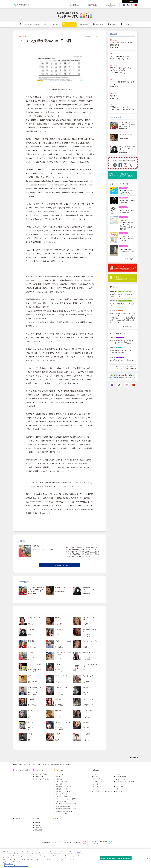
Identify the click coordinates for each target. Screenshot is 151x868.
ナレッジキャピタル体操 (41, 779)
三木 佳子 (58, 664)
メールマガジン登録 (73, 842)
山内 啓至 (58, 711)
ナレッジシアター (120, 777)
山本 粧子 (31, 629)
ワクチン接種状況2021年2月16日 (63, 765)
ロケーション (38, 828)
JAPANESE (87, 37)
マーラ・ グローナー (62, 676)
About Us (113, 24)
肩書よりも (114, 96)
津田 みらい (86, 687)
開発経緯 (37, 825)
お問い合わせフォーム (49, 842)
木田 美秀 (86, 722)
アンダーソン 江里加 (35, 664)
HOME (15, 765)
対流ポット (58, 779)
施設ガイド (99, 24)
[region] (75, 858)
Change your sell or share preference (16, 866)
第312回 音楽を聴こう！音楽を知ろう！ (122, 361)
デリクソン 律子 (88, 711)
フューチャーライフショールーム (102, 791)
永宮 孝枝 (58, 699)
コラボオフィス (119, 786)
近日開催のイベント (61, 789)
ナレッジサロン (97, 789)
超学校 (57, 777)
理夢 (30, 676)
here (78, 852)
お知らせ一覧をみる (129, 326)
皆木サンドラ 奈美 (34, 618)
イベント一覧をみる (129, 259)
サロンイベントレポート (62, 794)
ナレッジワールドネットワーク (38, 765)
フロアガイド (96, 774)
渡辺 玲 (30, 722)
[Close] (148, 858)
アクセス (126, 24)
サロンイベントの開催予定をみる (125, 368)
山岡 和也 (31, 699)
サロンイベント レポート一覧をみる (124, 366)
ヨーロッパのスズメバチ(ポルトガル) (122, 305)
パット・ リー (33, 734)
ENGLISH (98, 37)
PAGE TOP (135, 758)
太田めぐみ (59, 618)
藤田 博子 (31, 641)
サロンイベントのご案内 (62, 791)
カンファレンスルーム (121, 779)
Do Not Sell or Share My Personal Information (116, 858)
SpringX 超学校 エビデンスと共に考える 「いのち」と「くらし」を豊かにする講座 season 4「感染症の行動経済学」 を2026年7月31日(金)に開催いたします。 (123, 318)
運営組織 (37, 823)
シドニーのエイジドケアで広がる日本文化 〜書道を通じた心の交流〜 (36, 589)
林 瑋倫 (58, 734)
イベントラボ (97, 786)
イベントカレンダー (61, 774)
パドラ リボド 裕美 (89, 653)
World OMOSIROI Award (62, 806)
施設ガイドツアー (120, 791)
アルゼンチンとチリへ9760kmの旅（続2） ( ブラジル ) (122, 295)
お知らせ (86, 24)
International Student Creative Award (65, 809)
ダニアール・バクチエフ (63, 641)
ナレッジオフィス (120, 784)
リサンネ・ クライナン (90, 676)
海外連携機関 (38, 830)
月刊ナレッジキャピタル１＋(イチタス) (66, 799)
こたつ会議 (58, 784)
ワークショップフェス (61, 782)
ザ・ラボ (95, 777)
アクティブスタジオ (99, 782)
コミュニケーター (53, 24)
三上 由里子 (59, 629)
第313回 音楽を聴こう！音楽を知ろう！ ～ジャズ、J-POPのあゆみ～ (122, 342)
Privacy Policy (8, 864)
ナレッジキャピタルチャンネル (100, 842)
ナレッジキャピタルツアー (42, 774)
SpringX (117, 774)
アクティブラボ (98, 779)
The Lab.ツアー (38, 777)
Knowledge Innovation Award (63, 811)
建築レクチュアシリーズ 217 (63, 786)
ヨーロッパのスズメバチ (120, 56)
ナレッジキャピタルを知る (31, 24)
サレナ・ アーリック (89, 699)
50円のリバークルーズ (119, 107)
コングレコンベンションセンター (124, 782)
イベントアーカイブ (61, 814)
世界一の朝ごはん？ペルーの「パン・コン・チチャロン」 (90, 589)
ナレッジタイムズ (60, 801)
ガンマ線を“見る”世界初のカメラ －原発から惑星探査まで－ (122, 351)
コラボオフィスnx (120, 789)
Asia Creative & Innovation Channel (65, 804)
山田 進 (30, 653)
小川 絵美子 (86, 734)
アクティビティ (71, 24)
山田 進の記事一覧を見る (60, 565)
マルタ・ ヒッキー (61, 687)
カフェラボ (96, 784)
